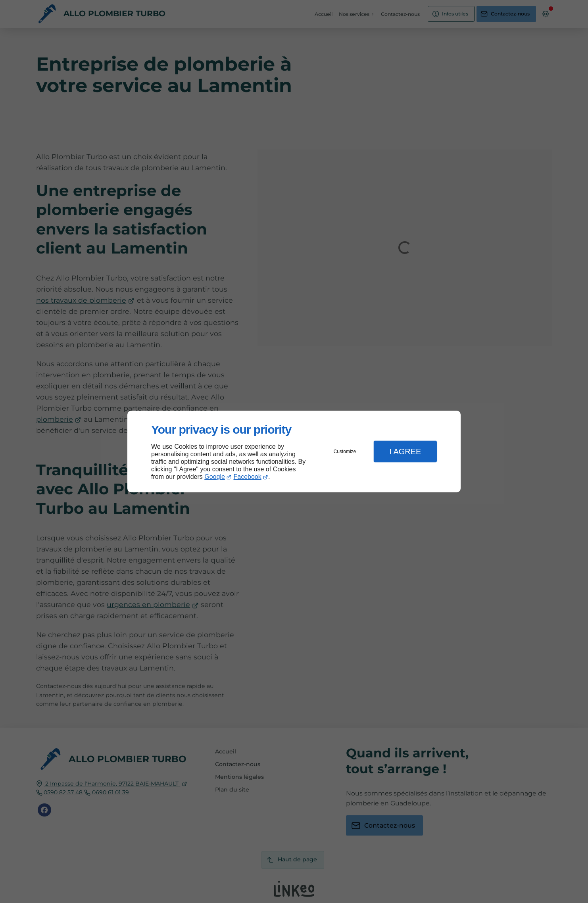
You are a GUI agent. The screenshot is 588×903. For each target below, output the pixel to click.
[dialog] (294, 452)
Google (215, 477)
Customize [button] (345, 451)
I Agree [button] (405, 451)
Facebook (248, 477)
